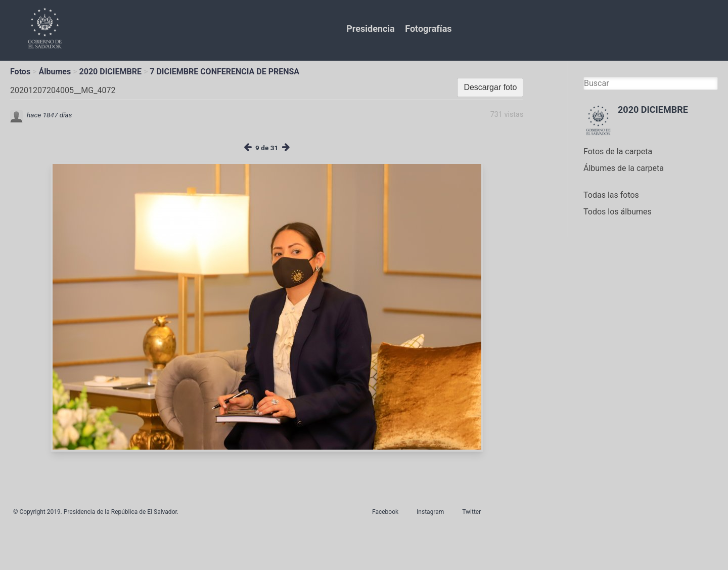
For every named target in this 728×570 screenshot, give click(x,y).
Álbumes (55, 72)
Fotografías (428, 29)
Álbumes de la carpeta (624, 168)
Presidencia (370, 29)
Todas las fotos (611, 195)
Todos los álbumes (618, 212)
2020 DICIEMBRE (110, 72)
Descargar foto (490, 87)
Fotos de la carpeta (618, 151)
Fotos (20, 72)
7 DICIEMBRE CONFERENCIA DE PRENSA (224, 72)
